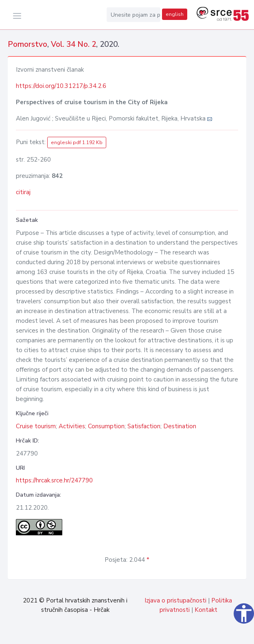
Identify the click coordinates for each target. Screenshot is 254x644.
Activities (72, 426)
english (175, 14)
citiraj (23, 192)
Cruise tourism (36, 426)
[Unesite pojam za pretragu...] (134, 15)
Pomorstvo (27, 44)
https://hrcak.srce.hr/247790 (54, 480)
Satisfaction (144, 426)
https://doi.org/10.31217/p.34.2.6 (61, 86)
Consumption (106, 426)
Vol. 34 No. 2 (73, 44)
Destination (180, 426)
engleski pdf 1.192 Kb (77, 142)
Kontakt (206, 610)
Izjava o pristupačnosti (175, 600)
